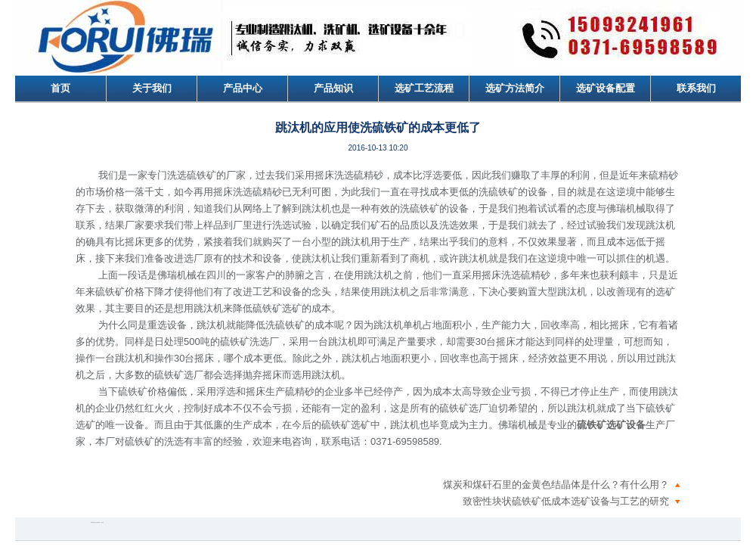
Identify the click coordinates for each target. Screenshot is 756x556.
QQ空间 (95, 522)
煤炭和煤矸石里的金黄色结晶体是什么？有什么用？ (556, 485)
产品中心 (243, 88)
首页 (60, 88)
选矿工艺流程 (424, 88)
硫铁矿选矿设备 (611, 425)
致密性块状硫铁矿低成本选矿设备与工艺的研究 (566, 501)
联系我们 (696, 88)
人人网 (101, 522)
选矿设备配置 (606, 88)
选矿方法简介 (515, 88)
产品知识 (333, 88)
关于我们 (152, 88)
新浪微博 (92, 522)
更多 (103, 522)
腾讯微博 (98, 522)
